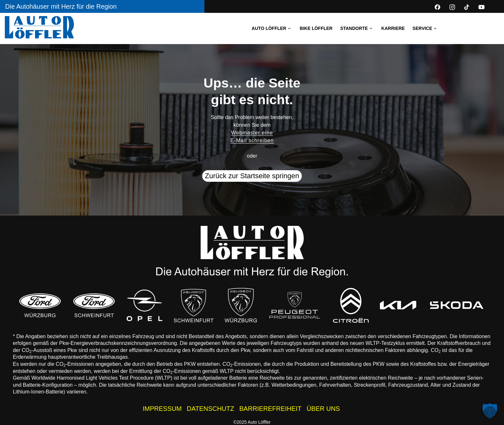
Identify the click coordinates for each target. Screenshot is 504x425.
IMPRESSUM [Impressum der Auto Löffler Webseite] (162, 409)
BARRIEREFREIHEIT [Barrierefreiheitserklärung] (270, 409)
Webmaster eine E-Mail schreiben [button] (252, 137)
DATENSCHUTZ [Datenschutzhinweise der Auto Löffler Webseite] (210, 409)
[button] (490, 411)
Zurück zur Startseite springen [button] (252, 176)
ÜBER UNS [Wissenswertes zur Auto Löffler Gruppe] (323, 409)
